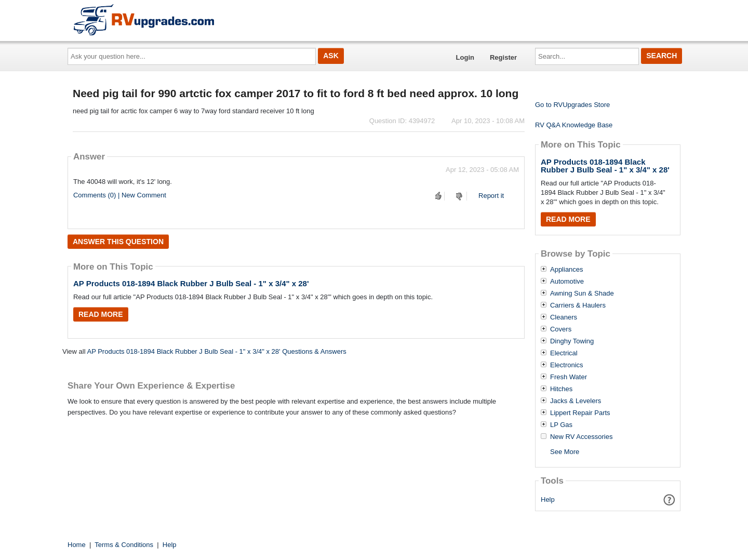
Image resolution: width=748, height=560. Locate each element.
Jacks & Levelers (576, 401)
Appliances (567, 270)
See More (565, 452)
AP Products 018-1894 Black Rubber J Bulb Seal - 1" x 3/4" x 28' (191, 283)
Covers (561, 329)
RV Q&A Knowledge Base (574, 125)
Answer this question (118, 242)
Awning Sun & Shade (582, 294)
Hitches (561, 389)
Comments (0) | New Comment (120, 195)
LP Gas (561, 425)
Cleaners (564, 317)
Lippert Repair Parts (580, 413)
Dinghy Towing (572, 341)
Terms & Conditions (124, 545)
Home (77, 545)
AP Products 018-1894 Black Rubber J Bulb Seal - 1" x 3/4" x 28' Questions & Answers (216, 351)
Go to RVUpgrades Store (572, 105)
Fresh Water (569, 377)
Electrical (564, 353)
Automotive (567, 282)
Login (465, 57)
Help (548, 499)
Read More (101, 314)
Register (503, 57)
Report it (491, 196)
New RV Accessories (581, 437)
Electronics (567, 365)
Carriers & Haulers (578, 305)
